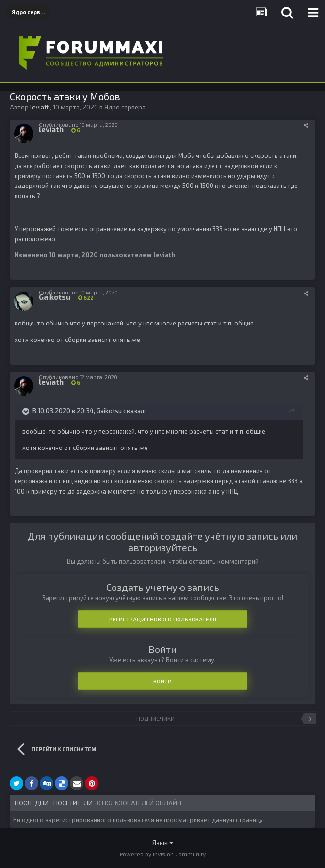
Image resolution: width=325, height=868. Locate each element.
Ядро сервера (125, 107)
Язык (163, 843)
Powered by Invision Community (163, 854)
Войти (162, 681)
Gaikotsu (109, 411)
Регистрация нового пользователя (163, 619)
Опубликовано (78, 125)
